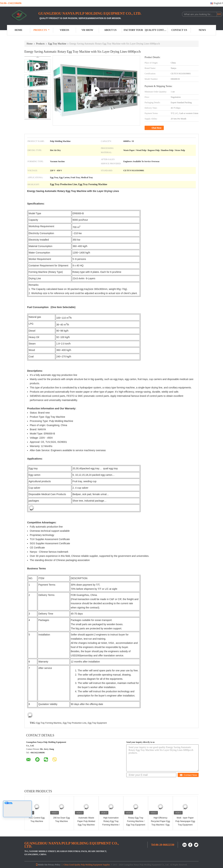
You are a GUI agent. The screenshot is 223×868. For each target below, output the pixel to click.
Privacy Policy (54, 865)
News (202, 30)
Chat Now (155, 128)
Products (41, 30)
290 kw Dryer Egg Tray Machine (61, 820)
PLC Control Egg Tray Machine (37, 820)
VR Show (87, 30)
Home (18, 30)
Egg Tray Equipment (97, 723)
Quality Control (156, 30)
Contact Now (188, 775)
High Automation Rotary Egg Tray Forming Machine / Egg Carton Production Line (111, 825)
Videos (64, 30)
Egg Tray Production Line (75, 723)
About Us (110, 30)
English (218, 3)
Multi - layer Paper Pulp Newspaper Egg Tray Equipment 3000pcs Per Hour (185, 823)
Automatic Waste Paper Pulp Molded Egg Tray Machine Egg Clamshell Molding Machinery (86, 825)
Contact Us (179, 30)
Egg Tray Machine (57, 44)
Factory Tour (133, 30)
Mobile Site (42, 865)
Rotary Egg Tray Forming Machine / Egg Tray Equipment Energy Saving (136, 823)
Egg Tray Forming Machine (49, 723)
